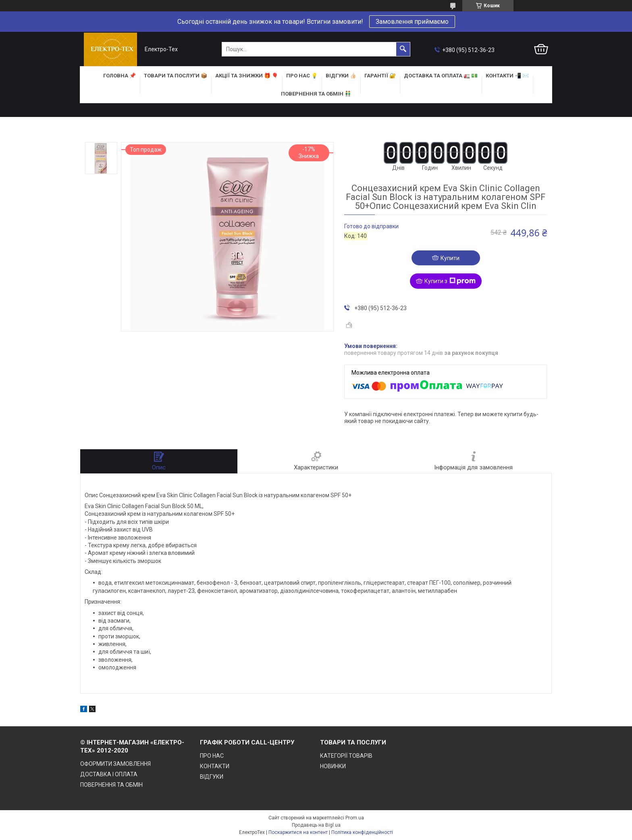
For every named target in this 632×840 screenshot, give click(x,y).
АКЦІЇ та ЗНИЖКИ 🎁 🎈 (247, 76)
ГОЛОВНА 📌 (120, 76)
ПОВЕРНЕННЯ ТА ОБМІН (111, 785)
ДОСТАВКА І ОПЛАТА (109, 774)
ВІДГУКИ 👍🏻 (341, 76)
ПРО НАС (212, 756)
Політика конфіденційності (362, 832)
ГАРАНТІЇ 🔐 (380, 76)
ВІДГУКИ (212, 777)
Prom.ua (355, 818)
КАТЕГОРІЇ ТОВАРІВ (346, 756)
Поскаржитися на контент (298, 832)
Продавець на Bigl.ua (316, 825)
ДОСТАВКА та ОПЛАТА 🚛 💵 (441, 76)
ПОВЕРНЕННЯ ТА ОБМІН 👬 (316, 94)
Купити (450, 258)
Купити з (450, 281)
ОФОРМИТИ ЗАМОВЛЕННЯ (115, 764)
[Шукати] (403, 49)
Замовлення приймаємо (412, 22)
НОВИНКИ (333, 766)
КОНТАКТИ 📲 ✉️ (507, 76)
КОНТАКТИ (215, 766)
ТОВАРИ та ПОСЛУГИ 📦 (176, 76)
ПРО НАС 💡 (302, 76)
